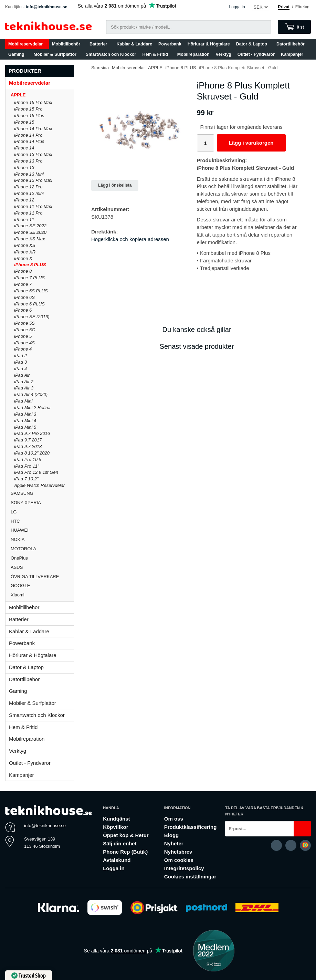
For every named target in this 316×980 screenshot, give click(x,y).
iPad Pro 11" (27, 466)
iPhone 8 (23, 271)
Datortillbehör (292, 44)
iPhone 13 (24, 168)
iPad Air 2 (24, 382)
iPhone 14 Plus (29, 141)
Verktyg (224, 54)
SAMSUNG (42, 493)
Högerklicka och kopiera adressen (130, 239)
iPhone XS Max (30, 239)
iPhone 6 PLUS (29, 304)
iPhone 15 (24, 122)
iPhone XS (25, 245)
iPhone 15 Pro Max (33, 102)
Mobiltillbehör (68, 44)
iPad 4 (20, 369)
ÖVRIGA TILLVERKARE (42, 577)
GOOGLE (42, 586)
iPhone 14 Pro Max (33, 129)
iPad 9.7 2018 (28, 446)
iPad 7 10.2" (26, 479)
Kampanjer (292, 54)
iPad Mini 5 (25, 427)
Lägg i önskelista (115, 185)
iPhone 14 (24, 148)
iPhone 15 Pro (28, 109)
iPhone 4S (24, 343)
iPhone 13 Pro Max (33, 154)
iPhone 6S (24, 297)
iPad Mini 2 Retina (32, 408)
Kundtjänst (116, 819)
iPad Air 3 (24, 388)
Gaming (18, 54)
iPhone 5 (23, 336)
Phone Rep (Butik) (125, 852)
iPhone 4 (23, 349)
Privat (284, 7)
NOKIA (42, 539)
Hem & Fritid (157, 54)
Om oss (174, 819)
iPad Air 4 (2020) (31, 394)
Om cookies (179, 860)
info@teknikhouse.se (46, 7)
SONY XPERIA (42, 503)
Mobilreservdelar (27, 44)
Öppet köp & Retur (126, 835)
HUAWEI (42, 530)
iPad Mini (23, 401)
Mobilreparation (193, 54)
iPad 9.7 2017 (28, 440)
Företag (302, 7)
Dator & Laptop (253, 44)
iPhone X (23, 258)
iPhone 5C (25, 330)
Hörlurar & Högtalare (209, 44)
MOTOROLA (42, 549)
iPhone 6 (23, 310)
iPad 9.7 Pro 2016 (32, 433)
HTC (42, 521)
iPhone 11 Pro (28, 213)
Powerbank (170, 44)
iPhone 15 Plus (29, 116)
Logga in (237, 7)
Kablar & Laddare (135, 44)
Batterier (100, 44)
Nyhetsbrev (178, 852)
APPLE (42, 95)
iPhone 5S (24, 323)
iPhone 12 (24, 200)
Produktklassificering (191, 827)
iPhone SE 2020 (30, 232)
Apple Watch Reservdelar (39, 485)
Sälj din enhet (120, 843)
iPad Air (22, 375)
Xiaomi (18, 595)
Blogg (172, 835)
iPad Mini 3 (25, 414)
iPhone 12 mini (29, 193)
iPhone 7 (23, 284)
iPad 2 (20, 356)
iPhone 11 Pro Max (33, 206)
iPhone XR (25, 252)
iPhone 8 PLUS (30, 265)
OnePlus (42, 558)
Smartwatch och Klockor (111, 54)
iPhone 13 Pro (28, 161)
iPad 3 (20, 362)
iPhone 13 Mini (29, 174)
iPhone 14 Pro (28, 135)
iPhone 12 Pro (28, 187)
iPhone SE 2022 (30, 226)
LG (42, 512)
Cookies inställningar (190, 877)
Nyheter (174, 843)
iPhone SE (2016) (32, 317)
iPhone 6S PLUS (31, 291)
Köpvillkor (115, 827)
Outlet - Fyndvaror (256, 54)
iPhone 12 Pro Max (33, 180)
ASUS (42, 567)
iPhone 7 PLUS (29, 278)
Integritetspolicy (184, 868)
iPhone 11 (24, 220)
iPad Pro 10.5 (28, 460)
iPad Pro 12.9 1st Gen (36, 472)
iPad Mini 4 (25, 421)
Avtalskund (117, 860)
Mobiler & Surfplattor (57, 54)
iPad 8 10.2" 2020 (32, 453)
